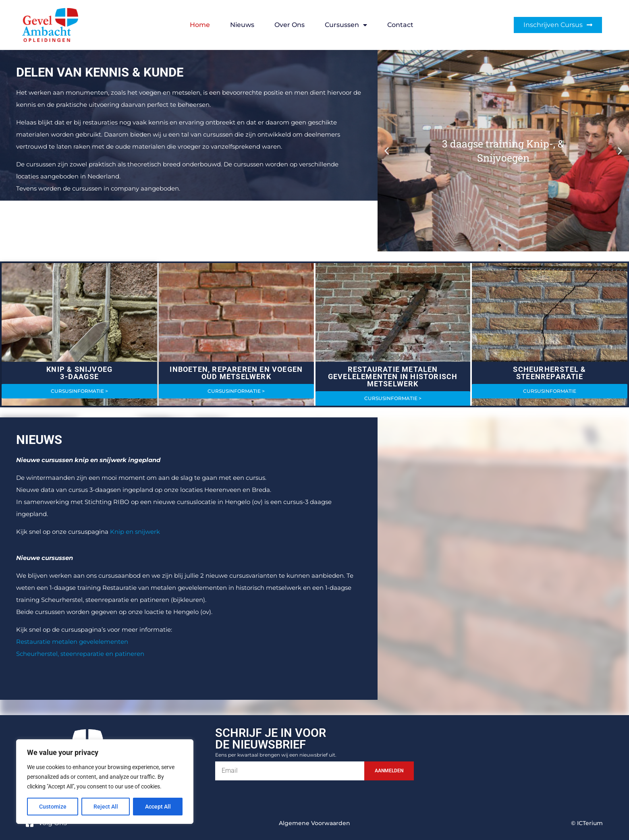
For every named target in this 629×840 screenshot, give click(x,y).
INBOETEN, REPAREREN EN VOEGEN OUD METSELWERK (236, 373)
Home (200, 25)
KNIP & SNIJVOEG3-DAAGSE (79, 373)
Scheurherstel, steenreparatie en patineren (80, 654)
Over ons (290, 25)
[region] (105, 782)
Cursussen (346, 25)
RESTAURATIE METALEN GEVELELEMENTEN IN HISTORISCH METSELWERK (393, 376)
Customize (53, 807)
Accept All (158, 807)
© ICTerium (587, 823)
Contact (400, 25)
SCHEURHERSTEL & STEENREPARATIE (549, 373)
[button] (387, 150)
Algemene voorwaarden (314, 823)
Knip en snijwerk (135, 532)
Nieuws (242, 25)
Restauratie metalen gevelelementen (72, 642)
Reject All (106, 807)
